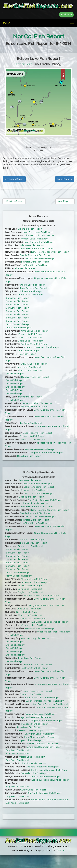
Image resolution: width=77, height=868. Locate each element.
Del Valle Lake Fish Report (35, 773)
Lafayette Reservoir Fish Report (45, 777)
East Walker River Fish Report (41, 629)
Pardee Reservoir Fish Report (41, 259)
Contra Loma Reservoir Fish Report (50, 770)
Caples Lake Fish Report (32, 436)
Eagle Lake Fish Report (30, 341)
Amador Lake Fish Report (34, 239)
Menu (6, 23)
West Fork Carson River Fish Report (45, 701)
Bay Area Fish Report (17, 750)
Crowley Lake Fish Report (34, 364)
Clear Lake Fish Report (30, 229)
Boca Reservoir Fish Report (37, 433)
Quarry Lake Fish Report (33, 790)
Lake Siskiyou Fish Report (34, 288)
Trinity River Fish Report (31, 291)
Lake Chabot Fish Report (33, 763)
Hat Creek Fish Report (29, 351)
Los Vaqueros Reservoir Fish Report (50, 780)
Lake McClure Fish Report (34, 503)
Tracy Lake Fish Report (30, 397)
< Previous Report (14, 179)
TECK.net (60, 850)
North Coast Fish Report (19, 324)
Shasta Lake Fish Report (32, 285)
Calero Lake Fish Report (32, 757)
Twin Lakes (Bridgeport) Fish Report (50, 622)
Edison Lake (24, 64)
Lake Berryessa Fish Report (38, 232)
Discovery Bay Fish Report (35, 377)
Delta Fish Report (15, 374)
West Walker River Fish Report (54, 632)
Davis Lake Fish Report (30, 338)
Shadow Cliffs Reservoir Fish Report (50, 800)
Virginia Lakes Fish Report (35, 625)
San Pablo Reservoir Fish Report (45, 793)
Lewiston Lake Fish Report (35, 262)
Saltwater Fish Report (18, 298)
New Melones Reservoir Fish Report (50, 252)
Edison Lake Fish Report (32, 731)
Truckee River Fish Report (35, 724)
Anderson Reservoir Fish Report (44, 747)
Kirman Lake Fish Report (33, 619)
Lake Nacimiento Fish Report (40, 737)
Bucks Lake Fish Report (31, 334)
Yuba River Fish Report (30, 423)
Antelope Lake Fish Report (36, 582)
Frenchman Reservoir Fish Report (42, 347)
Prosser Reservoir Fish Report (41, 449)
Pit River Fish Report (26, 268)
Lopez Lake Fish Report (31, 740)
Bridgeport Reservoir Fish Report (46, 605)
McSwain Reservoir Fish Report (38, 249)
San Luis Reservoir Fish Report (42, 744)
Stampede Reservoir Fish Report (46, 453)
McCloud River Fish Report (36, 265)
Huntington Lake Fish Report (39, 734)
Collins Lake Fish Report (31, 245)
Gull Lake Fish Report (27, 612)
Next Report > (65, 179)
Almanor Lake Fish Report (35, 331)
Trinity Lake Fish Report (30, 295)
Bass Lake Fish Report (29, 456)
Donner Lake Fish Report (33, 440)
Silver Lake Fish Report (30, 370)
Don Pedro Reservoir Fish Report (45, 500)
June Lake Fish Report (29, 367)
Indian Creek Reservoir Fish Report (49, 704)
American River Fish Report (37, 403)
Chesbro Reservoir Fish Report (42, 767)
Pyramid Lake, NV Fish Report (36, 717)
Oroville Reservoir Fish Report (35, 255)
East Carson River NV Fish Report (43, 698)
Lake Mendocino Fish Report (39, 236)
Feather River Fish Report (35, 344)
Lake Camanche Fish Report (39, 242)
